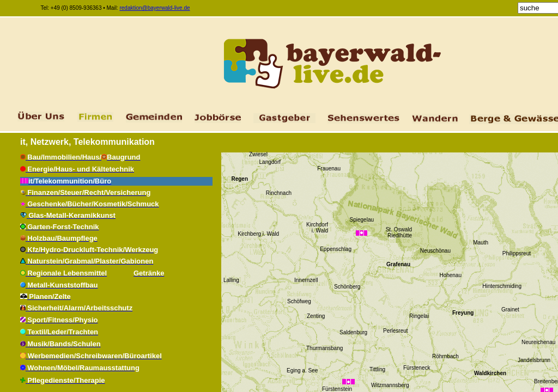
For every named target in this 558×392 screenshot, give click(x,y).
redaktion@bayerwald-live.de (154, 8)
